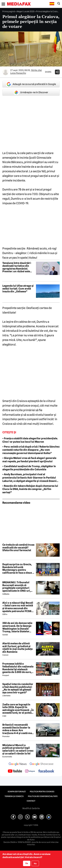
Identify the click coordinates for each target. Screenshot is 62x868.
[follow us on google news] (18, 764)
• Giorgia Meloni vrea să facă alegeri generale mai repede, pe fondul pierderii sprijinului (29, 460)
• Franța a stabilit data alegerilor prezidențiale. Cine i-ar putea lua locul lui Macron (30, 440)
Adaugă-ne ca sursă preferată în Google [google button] (31, 84)
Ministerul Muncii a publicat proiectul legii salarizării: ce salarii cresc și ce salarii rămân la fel (18, 749)
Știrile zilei (36, 70)
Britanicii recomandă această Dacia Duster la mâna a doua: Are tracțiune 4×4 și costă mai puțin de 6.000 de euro (18, 729)
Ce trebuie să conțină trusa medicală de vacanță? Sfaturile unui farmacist (18, 548)
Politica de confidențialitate (43, 796)
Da (27, 863)
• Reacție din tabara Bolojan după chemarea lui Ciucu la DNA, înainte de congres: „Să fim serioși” (30, 489)
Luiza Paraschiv (18, 73)
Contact (31, 801)
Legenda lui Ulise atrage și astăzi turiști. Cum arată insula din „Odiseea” (18, 289)
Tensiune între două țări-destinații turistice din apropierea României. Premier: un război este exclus (17, 267)
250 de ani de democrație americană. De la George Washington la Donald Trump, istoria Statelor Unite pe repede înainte (17, 627)
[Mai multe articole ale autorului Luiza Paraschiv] (6, 72)
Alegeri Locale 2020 (25, 11)
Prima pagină (9, 11)
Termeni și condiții (14, 796)
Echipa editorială (17, 792)
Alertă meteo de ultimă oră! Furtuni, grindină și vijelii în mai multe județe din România (18, 648)
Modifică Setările (31, 808)
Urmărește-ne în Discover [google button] (31, 92)
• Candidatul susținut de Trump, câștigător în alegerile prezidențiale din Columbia (29, 468)
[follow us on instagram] (30, 771)
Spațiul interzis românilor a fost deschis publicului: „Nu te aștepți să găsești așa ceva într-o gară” (18, 688)
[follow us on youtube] (15, 771)
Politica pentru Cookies (42, 792)
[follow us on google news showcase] (41, 764)
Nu (35, 863)
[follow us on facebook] (46, 771)
